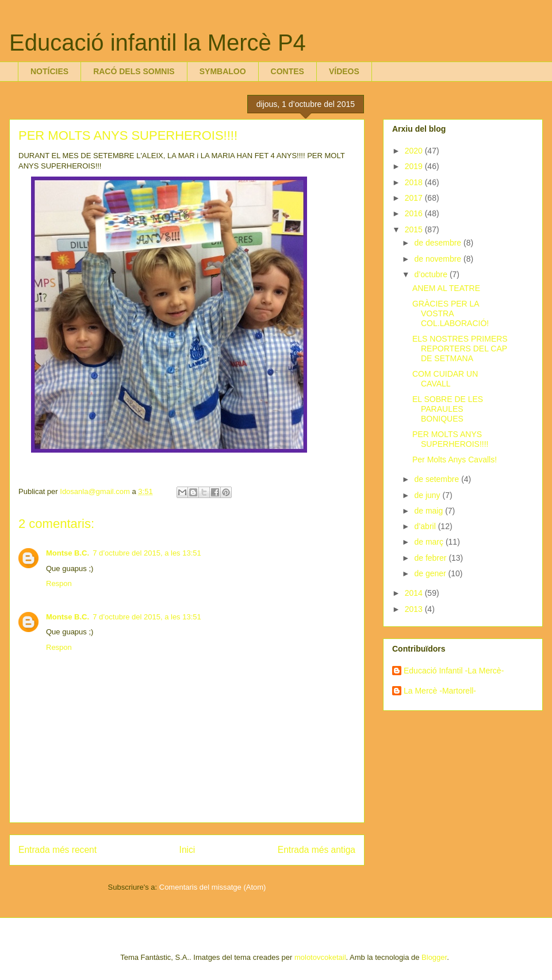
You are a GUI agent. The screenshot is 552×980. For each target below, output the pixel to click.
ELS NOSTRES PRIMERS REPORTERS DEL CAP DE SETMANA (460, 349)
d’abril (426, 526)
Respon (59, 583)
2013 (415, 609)
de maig (430, 511)
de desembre (439, 243)
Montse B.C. (68, 553)
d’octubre (432, 274)
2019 (415, 166)
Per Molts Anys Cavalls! (455, 460)
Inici (187, 850)
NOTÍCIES (49, 71)
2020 (415, 151)
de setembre (438, 479)
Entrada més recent (57, 850)
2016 (415, 213)
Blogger (434, 957)
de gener (431, 573)
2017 (415, 198)
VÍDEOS (344, 71)
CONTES (287, 71)
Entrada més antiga (317, 850)
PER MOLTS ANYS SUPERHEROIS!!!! (450, 439)
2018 (415, 182)
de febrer (431, 558)
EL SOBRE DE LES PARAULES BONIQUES (448, 409)
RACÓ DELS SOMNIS (134, 71)
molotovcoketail (320, 957)
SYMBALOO (223, 71)
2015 (415, 229)
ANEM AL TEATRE (446, 288)
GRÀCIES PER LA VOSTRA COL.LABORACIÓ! (451, 313)
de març (430, 542)
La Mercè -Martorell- (440, 691)
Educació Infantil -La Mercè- (454, 671)
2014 (415, 593)
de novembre (439, 259)
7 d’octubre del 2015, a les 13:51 (147, 553)
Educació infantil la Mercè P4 (158, 43)
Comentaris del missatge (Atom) (213, 887)
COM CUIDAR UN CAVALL (445, 379)
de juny (428, 495)
